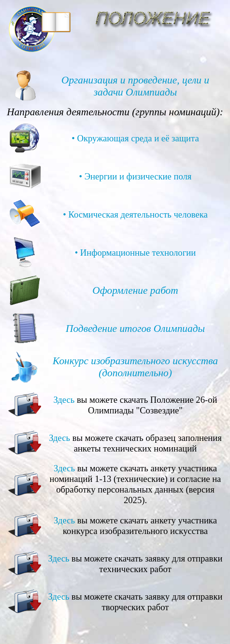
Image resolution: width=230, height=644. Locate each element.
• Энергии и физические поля (136, 176)
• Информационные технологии (136, 253)
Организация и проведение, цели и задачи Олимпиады (135, 86)
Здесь (64, 400)
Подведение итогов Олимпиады (135, 329)
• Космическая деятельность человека (135, 214)
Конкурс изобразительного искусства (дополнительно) (135, 367)
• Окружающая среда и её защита (135, 138)
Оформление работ (135, 290)
